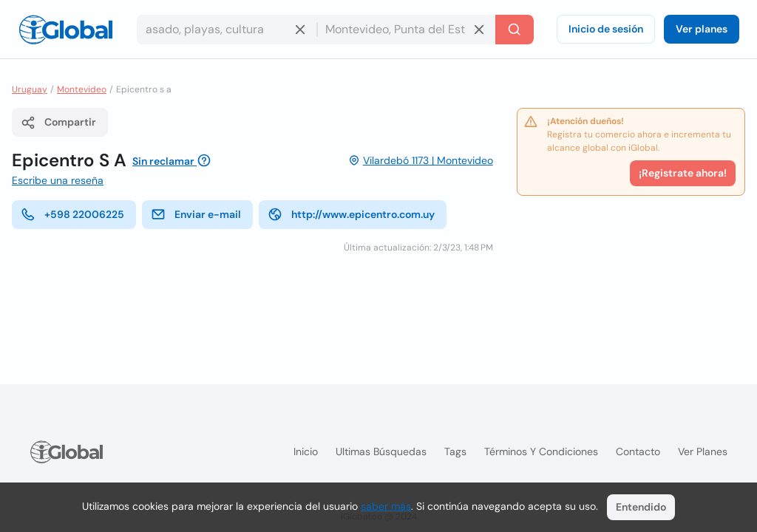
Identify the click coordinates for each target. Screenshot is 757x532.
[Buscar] (515, 30)
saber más (386, 506)
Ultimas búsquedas (381, 451)
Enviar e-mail (196, 214)
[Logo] (66, 30)
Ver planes (702, 29)
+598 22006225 (72, 214)
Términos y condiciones (541, 451)
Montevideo (82, 89)
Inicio (306, 451)
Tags (455, 451)
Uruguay (30, 89)
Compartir (58, 123)
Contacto (638, 451)
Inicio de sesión (606, 29)
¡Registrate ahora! (683, 173)
